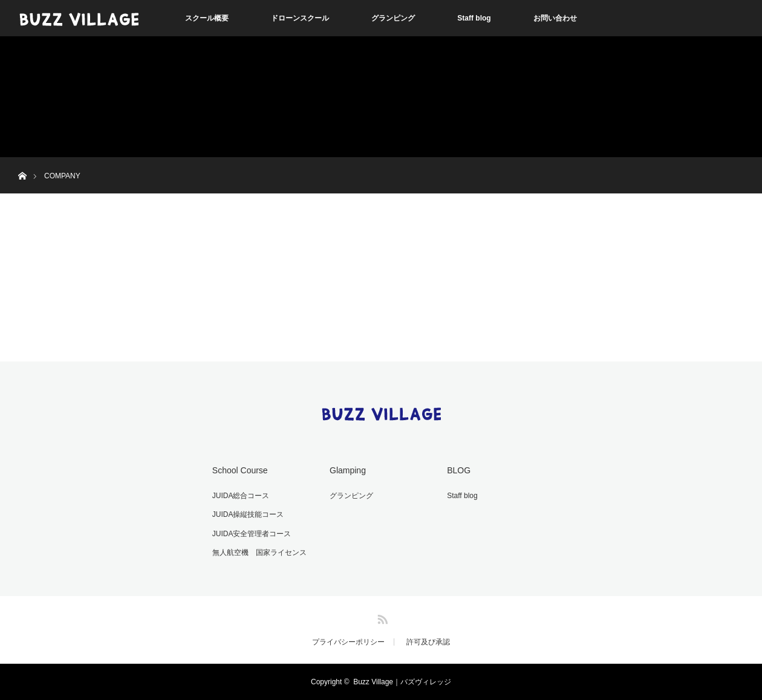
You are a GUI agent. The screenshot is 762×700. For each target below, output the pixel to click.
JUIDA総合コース (241, 496)
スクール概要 (207, 18)
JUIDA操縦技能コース (248, 514)
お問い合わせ (555, 18)
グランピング (393, 18)
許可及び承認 (428, 642)
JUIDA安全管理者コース (252, 534)
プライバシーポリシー (348, 642)
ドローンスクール (300, 18)
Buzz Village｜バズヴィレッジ (402, 682)
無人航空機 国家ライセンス (259, 553)
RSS (381, 617)
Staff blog (474, 18)
